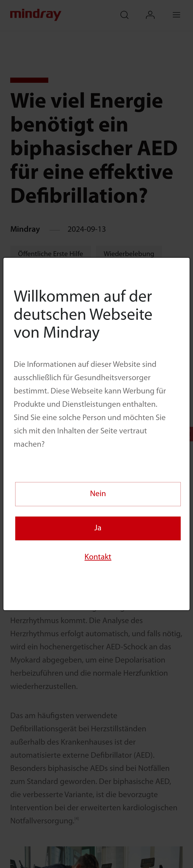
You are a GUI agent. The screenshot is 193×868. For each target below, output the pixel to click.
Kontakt (98, 557)
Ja (98, 528)
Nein (98, 494)
